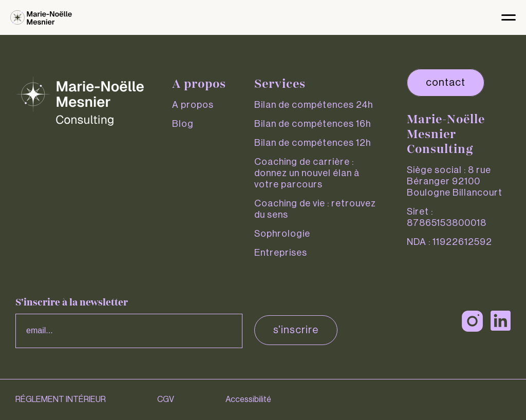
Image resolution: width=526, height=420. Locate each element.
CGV (166, 399)
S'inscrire (296, 330)
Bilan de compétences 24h (314, 105)
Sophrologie (282, 234)
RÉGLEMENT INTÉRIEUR (61, 399)
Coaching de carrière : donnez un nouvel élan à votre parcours (307, 173)
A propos (193, 105)
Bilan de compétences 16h (313, 124)
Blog (183, 124)
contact (446, 83)
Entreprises (281, 253)
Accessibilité (248, 399)
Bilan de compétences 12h (313, 143)
